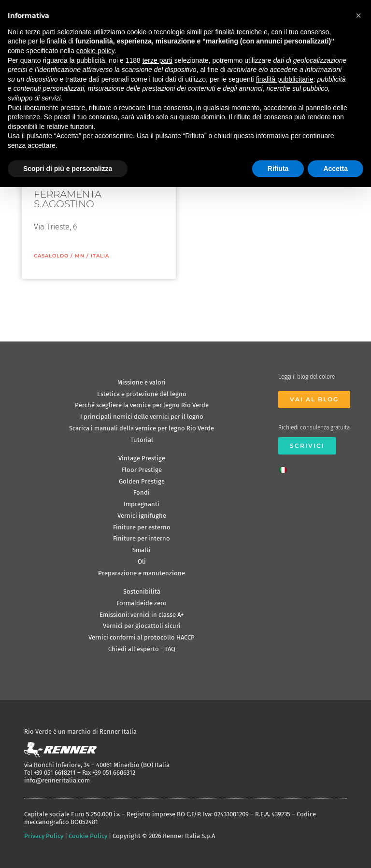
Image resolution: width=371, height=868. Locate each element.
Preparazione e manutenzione (142, 573)
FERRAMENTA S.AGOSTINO (68, 199)
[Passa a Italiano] (285, 467)
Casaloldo (51, 256)
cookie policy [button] (95, 51)
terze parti (157, 60)
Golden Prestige (142, 481)
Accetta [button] (335, 169)
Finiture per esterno (142, 527)
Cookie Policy (88, 836)
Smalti (142, 550)
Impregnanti (142, 504)
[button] (358, 15)
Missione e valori (142, 382)
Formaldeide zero (142, 603)
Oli (142, 562)
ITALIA (100, 256)
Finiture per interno (142, 538)
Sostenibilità (142, 591)
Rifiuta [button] (278, 169)
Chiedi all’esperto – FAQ (142, 649)
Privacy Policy (44, 836)
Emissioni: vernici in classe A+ (142, 615)
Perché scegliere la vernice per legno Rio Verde (142, 405)
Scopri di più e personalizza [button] (68, 169)
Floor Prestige (142, 470)
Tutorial (142, 440)
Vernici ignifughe (142, 516)
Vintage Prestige (142, 458)
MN (80, 256)
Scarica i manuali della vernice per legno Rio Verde (142, 428)
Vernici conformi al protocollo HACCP (142, 637)
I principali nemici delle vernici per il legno (142, 417)
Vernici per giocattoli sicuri (142, 626)
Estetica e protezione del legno (142, 394)
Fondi (142, 492)
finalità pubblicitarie (285, 79)
